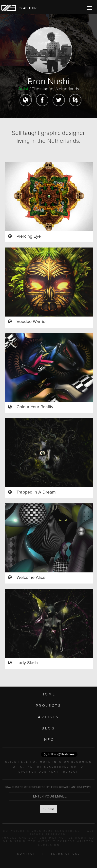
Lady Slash (27, 663)
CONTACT (26, 854)
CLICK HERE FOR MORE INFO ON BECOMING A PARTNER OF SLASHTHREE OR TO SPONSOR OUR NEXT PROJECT (48, 767)
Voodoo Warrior (32, 322)
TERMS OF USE (66, 854)
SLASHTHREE (30, 8)
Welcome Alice (31, 578)
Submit (49, 809)
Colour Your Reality (35, 407)
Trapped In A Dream (36, 492)
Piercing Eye (29, 236)
